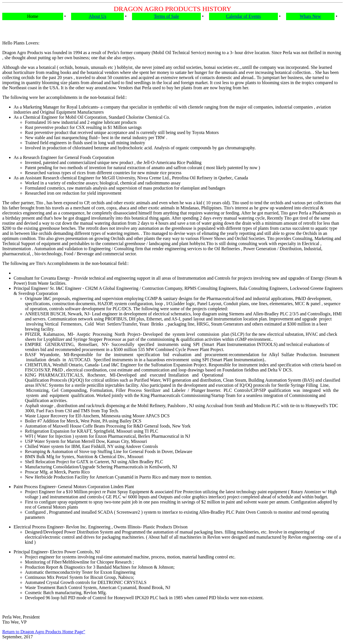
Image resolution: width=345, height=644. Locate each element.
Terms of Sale (166, 16)
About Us (97, 16)
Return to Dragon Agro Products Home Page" (44, 632)
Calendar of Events (243, 16)
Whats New (310, 16)
